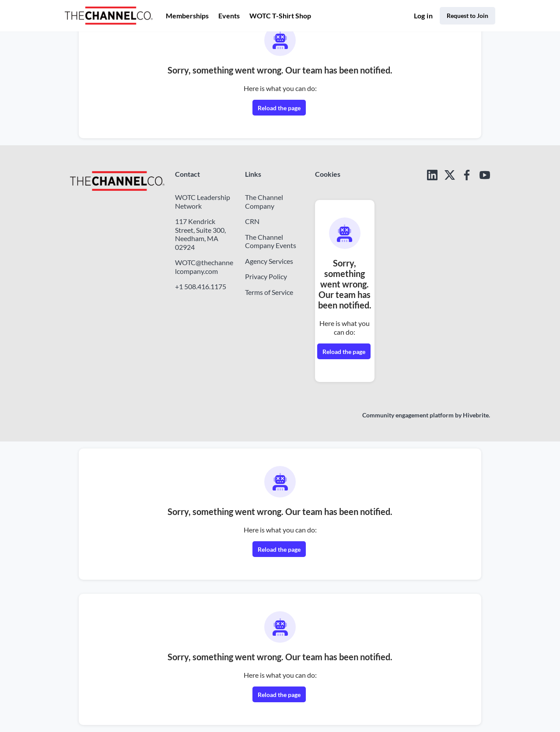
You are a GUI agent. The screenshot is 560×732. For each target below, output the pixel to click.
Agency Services (269, 261)
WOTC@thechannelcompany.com (204, 267)
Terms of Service (269, 292)
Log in (423, 16)
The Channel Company (264, 201)
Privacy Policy (266, 276)
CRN (252, 221)
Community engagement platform (408, 415)
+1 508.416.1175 (201, 286)
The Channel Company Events (271, 241)
